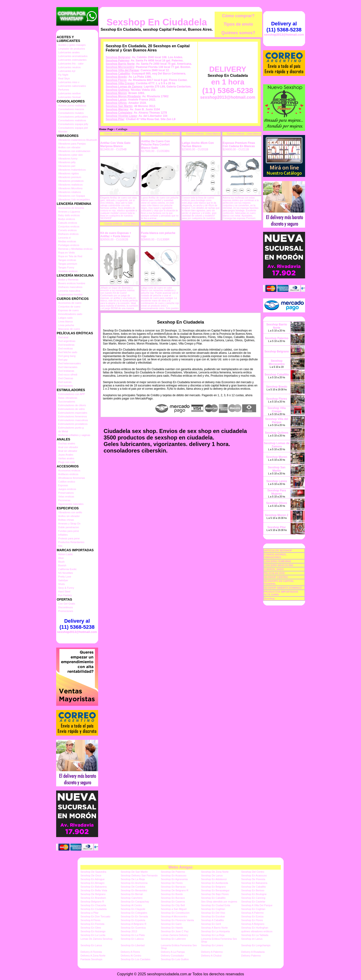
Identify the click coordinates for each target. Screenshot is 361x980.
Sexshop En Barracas (173, 887)
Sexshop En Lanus (91, 945)
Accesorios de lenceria (71, 208)
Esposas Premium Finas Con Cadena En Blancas (239, 145)
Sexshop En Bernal (132, 894)
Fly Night (63, 75)
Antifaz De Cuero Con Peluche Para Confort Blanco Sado (156, 145)
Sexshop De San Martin (134, 872)
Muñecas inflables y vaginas (74, 435)
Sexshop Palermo (118, 61)
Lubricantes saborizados (72, 86)
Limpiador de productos (72, 49)
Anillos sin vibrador (69, 516)
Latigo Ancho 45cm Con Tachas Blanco (198, 145)
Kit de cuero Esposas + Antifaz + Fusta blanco (116, 235)
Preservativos (66, 493)
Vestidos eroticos (68, 271)
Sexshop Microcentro (120, 67)
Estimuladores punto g (71, 428)
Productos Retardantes (71, 542)
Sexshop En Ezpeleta (133, 920)
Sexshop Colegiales (119, 113)
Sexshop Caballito (118, 74)
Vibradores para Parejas (72, 144)
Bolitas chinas (66, 520)
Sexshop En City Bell (173, 905)
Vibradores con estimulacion (74, 151)
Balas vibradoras (68, 398)
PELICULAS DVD (274, 573)
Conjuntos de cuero (69, 307)
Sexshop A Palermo (252, 913)
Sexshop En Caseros (173, 902)
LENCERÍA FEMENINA (278, 561)
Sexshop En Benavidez (134, 890)
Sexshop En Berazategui (215, 890)
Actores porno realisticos (72, 105)
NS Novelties (66, 573)
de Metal (63, 431)
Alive (61, 558)
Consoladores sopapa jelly (73, 124)
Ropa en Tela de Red (70, 256)
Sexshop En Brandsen (93, 898)
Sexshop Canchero (132, 898)
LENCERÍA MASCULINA (279, 565)
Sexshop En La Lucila (93, 935)
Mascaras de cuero (69, 329)
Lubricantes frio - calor (71, 64)
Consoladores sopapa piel (73, 128)
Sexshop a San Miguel (174, 909)
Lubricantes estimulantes (72, 60)
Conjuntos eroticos (69, 226)
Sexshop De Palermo (173, 872)
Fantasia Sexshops (92, 959)
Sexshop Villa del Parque (122, 70)
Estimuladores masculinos (73, 420)
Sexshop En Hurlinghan (255, 928)
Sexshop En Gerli (211, 924)
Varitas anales (66, 458)
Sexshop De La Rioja (133, 879)
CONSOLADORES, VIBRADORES (275, 556)
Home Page (106, 129)
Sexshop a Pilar (90, 913)
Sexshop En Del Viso (213, 913)
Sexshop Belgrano (118, 57)
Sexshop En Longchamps (256, 945)
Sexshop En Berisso (253, 890)
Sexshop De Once (91, 875)
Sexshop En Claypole (133, 909)
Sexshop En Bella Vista (94, 890)
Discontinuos (66, 607)
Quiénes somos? (238, 33)
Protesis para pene (69, 538)
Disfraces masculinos (70, 287)
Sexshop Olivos (116, 103)
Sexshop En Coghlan (213, 909)
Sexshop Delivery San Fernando (139, 875)
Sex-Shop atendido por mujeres (219, 902)
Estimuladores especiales (73, 413)
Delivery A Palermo (212, 952)
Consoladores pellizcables (73, 117)
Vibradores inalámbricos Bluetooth (78, 140)
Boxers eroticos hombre (72, 283)
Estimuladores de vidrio (72, 409)
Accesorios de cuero (70, 303)
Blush (62, 562)
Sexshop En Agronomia (174, 879)
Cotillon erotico (67, 482)
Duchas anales (67, 443)
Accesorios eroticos (69, 470)
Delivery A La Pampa (173, 952)
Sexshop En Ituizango (93, 931)
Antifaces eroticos (68, 474)
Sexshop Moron (116, 93)
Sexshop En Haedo (172, 928)
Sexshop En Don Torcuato (96, 916)
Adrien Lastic (66, 554)
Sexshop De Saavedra (93, 872)
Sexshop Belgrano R (92, 902)
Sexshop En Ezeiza (252, 916)
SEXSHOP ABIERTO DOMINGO (283, 588)
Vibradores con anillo (70, 512)
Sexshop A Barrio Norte (214, 928)
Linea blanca (65, 321)
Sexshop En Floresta (93, 924)
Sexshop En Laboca (132, 939)
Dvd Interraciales (68, 367)
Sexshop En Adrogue (93, 879)
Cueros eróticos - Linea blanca (121, 134)
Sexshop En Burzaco (173, 898)
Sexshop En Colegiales (134, 913)
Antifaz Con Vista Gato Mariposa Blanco (115, 145)
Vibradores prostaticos (71, 181)
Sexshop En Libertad (133, 945)
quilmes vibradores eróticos (257, 931)
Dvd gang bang (67, 356)
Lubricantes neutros (70, 67)
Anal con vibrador (68, 447)
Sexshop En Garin (171, 924)
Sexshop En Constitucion (175, 913)
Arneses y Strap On (69, 524)
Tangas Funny (66, 267)
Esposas (63, 485)
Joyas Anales (66, 455)
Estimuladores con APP (72, 394)
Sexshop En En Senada (134, 916)
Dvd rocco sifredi (68, 375)
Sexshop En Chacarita (93, 905)
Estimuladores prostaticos (73, 424)
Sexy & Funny (66, 588)
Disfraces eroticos (68, 234)
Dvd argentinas (67, 341)
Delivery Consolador (172, 956)
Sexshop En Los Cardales (136, 959)
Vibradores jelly (67, 162)
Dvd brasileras (66, 345)
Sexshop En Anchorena (134, 883)
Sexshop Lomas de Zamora (124, 87)
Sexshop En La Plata (133, 935)
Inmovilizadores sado (70, 314)
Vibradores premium (70, 177)
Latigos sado (65, 318)
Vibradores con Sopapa (72, 196)
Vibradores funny (68, 159)
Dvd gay (63, 360)
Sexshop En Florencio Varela (177, 920)
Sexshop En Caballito (213, 898)
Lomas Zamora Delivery (174, 935)
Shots (62, 584)
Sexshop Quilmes (118, 90)
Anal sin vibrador (68, 451)
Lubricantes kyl (67, 71)
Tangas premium (68, 264)
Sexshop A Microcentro (174, 916)
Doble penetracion (69, 527)
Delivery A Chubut (211, 956)
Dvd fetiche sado (68, 352)
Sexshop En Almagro (93, 883)
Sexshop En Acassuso (174, 875)
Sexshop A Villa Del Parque (257, 905)
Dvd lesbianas (66, 371)
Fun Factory (65, 595)
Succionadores (67, 402)
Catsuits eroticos (68, 223)
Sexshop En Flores (252, 920)
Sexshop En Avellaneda (215, 883)
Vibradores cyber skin (71, 155)
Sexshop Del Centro (253, 872)
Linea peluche (66, 325)
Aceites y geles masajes (72, 45)
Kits (60, 546)
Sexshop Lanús (116, 100)
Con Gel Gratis (67, 604)
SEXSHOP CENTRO (276, 577)
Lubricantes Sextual (70, 97)
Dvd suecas (65, 382)
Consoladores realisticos (72, 120)
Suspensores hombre (70, 294)
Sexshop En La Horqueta (215, 931)
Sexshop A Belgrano (253, 924)
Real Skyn (64, 78)
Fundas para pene (69, 531)
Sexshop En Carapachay (135, 902)
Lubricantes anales (69, 52)
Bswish (62, 565)
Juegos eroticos (67, 489)
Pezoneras (64, 500)
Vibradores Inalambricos (72, 170)
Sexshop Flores (116, 80)
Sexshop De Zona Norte (215, 872)
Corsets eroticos (67, 230)
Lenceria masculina (69, 291)
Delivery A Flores (130, 952)
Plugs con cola (67, 462)
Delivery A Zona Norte (93, 956)
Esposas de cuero (69, 310)
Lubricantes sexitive (70, 93)
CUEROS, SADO (274, 569)
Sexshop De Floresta (253, 879)
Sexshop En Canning (253, 898)
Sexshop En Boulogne (254, 894)
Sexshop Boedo (116, 77)
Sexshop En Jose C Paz (175, 931)
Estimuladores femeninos (73, 416)
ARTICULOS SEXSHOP (278, 551)
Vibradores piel (67, 166)
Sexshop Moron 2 (277, 515)
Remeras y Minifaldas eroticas (75, 249)
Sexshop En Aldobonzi (214, 879)
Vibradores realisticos (70, 185)
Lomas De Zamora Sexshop (97, 939)
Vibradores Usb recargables (74, 199)
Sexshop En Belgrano (213, 887)
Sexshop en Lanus (252, 939)
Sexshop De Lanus (212, 875)
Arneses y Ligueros (69, 212)
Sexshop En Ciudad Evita (216, 905)
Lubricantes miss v (69, 82)
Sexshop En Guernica (133, 928)
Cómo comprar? (238, 16)
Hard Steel (64, 591)
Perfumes (64, 90)
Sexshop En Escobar (213, 916)
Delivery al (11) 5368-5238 (77, 624)
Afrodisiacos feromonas (72, 478)
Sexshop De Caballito (254, 887)
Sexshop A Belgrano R (134, 924)
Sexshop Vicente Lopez (121, 116)
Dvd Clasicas (66, 378)
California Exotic (67, 569)
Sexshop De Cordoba (133, 887)
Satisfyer (63, 580)
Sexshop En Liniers (212, 945)
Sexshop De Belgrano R (175, 890)
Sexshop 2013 (129, 931)
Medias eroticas (67, 241)
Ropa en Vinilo (67, 253)
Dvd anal (63, 337)
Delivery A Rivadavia (253, 952)
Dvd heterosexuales (70, 363)
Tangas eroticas (67, 260)
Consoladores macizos (71, 109)
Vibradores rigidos (69, 173)
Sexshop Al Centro (131, 905)
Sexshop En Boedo (172, 894)
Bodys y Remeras (68, 280)
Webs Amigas (180, 867)
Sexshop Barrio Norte (120, 64)
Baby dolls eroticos (69, 215)
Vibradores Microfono (70, 188)
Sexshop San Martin (119, 106)
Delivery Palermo (251, 956)
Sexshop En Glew (91, 928)
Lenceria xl (64, 238)
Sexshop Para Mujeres (277, 492)
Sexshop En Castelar (253, 902)
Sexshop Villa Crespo (120, 83)
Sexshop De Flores (172, 883)
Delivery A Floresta (91, 952)
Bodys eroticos (67, 219)
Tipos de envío (238, 24)
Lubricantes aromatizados (73, 56)
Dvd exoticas (66, 348)
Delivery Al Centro (131, 956)
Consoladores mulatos (71, 113)
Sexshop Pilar (115, 119)
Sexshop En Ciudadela (157, 22)
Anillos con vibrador (69, 147)
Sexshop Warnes (117, 109)
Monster (63, 132)
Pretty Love (65, 577)
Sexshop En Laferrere (173, 939)
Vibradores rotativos (70, 192)
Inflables (63, 535)
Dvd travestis (66, 386)
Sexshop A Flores (91, 920)
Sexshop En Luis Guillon (175, 959)
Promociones (66, 611)
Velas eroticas (66, 497)
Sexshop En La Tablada (255, 935)
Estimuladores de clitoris (72, 405)
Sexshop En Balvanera (254, 883)
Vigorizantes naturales (71, 504)
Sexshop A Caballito (213, 920)
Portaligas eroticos (69, 245)
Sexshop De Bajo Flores (215, 894)
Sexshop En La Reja (213, 935)
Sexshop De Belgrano (93, 894)
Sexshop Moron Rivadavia (123, 96)
